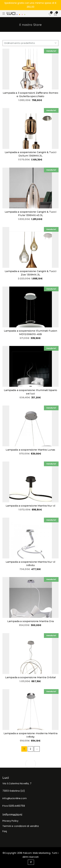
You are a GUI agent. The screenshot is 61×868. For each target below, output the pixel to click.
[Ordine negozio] (30, 43)
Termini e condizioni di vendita (21, 826)
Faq (5, 831)
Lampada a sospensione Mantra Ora (30, 621)
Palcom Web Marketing (37, 853)
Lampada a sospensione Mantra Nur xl (30, 506)
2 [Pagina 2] (30, 749)
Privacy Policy (10, 821)
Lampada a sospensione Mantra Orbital (30, 677)
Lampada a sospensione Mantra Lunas (30, 450)
